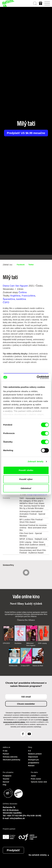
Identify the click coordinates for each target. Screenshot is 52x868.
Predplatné (7, 776)
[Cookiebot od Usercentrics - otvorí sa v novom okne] (37, 377)
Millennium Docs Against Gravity (31, 644)
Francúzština (28, 296)
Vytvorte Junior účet (39, 782)
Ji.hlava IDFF (25, 666)
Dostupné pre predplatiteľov (34, 761)
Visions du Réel (38, 666)
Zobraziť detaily (36, 461)
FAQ (5, 785)
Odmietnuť (26, 488)
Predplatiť (13, 850)
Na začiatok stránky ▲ (39, 855)
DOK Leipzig (42, 643)
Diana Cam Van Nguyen (15, 286)
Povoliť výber (26, 479)
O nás (5, 751)
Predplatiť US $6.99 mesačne (26, 133)
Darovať (6, 782)
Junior (33, 776)
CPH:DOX (6, 643)
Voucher (6, 779)
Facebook (21, 265)
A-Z (30, 751)
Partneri (6, 754)
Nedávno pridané (35, 754)
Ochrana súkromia (10, 757)
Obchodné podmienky (12, 760)
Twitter (31, 265)
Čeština (23, 292)
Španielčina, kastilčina (14, 299)
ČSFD (6, 302)
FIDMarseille (13, 666)
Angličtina (15, 296)
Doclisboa (18, 643)
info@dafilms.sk (17, 818)
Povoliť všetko (26, 470)
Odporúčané (33, 757)
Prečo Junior (36, 779)
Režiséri (31, 766)
